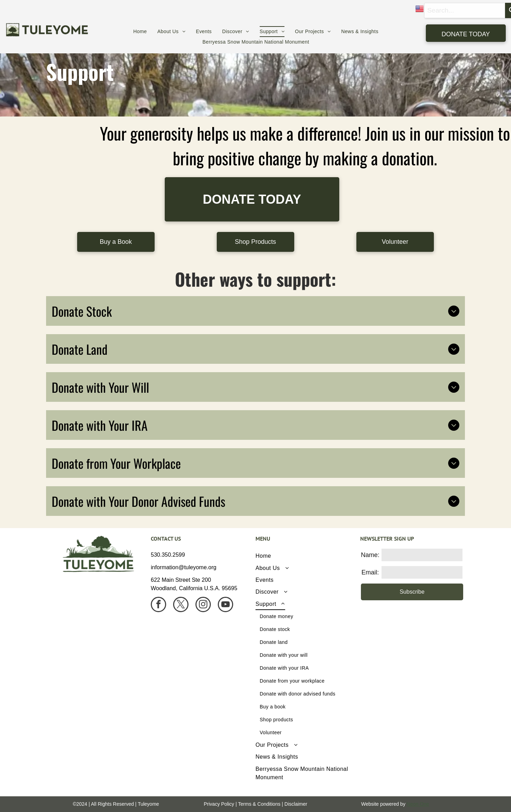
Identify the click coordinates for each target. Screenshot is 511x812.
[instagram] (203, 605)
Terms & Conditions (259, 804)
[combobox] (465, 10)
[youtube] (225, 605)
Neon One (418, 804)
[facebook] (158, 605)
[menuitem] (140, 32)
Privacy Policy (219, 804)
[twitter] (181, 605)
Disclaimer (296, 804)
